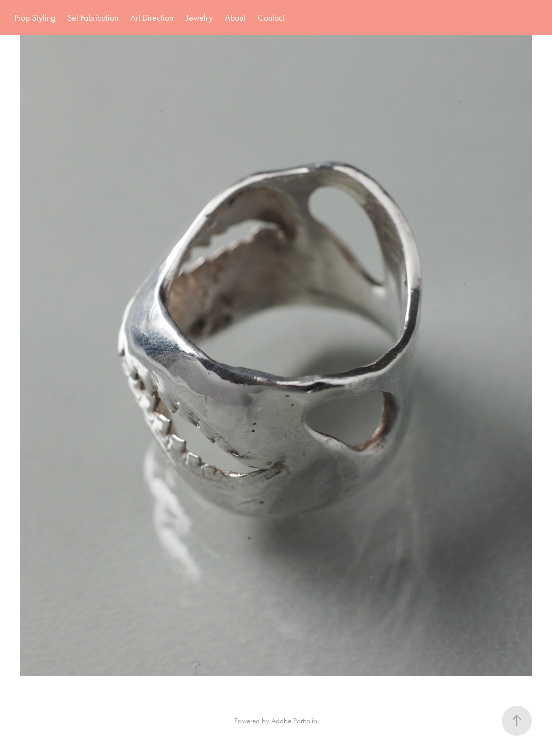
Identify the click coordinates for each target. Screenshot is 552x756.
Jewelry (199, 18)
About (235, 18)
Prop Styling (35, 18)
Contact (271, 18)
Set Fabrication (93, 18)
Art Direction (152, 18)
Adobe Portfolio (294, 721)
